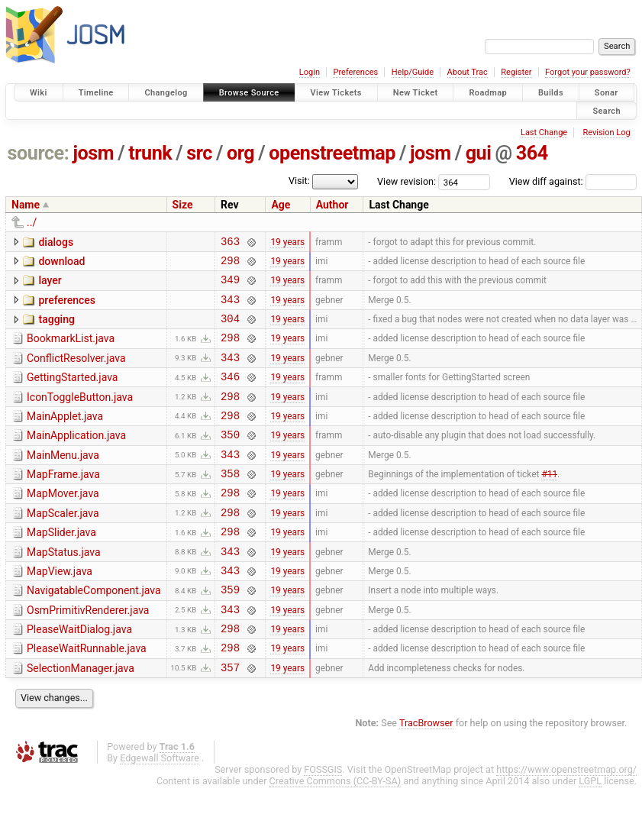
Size (183, 205)
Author (332, 205)
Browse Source (249, 93)
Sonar (607, 93)
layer (50, 285)
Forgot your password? (588, 72)
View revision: (406, 181)
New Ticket (416, 93)
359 (230, 633)
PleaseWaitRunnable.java (87, 696)
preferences (67, 307)
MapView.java (60, 610)
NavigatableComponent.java (94, 632)
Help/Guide (413, 72)
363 (230, 243)
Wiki (39, 93)
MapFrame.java (63, 502)
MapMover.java (63, 523)
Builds (551, 93)
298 (230, 265)
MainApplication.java (76, 458)
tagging (56, 328)
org (240, 153)
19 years (287, 243)
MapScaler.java (63, 545)
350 (230, 459)
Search (607, 110)
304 (230, 330)
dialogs (56, 242)
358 (230, 503)
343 (230, 308)
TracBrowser (426, 775)
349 (230, 286)
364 (532, 153)
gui (479, 153)
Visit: (299, 181)
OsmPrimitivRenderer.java (88, 654)
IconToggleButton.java (80, 415)
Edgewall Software (160, 811)
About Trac (468, 72)
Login (310, 72)
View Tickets (336, 93)
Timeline (96, 93)
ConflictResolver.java (76, 372)
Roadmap (488, 93)
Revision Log (606, 132)
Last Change (544, 132)
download (61, 263)
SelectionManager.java (81, 719)
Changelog (166, 93)
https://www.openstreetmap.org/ (566, 822)
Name (26, 205)
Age (281, 205)
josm (93, 153)
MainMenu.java (63, 480)
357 (230, 720)
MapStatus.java (64, 589)
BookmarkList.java (71, 350)
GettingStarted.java (72, 393)
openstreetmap (332, 153)
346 (230, 394)
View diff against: (573, 181)
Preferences (355, 72)
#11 (549, 503)
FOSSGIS (323, 822)
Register (516, 72)
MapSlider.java (61, 567)
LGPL (590, 834)
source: (39, 153)
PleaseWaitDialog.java (79, 675)
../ (32, 222)
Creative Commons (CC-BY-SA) (336, 834)
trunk (150, 153)
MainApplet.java (65, 437)
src (199, 153)
